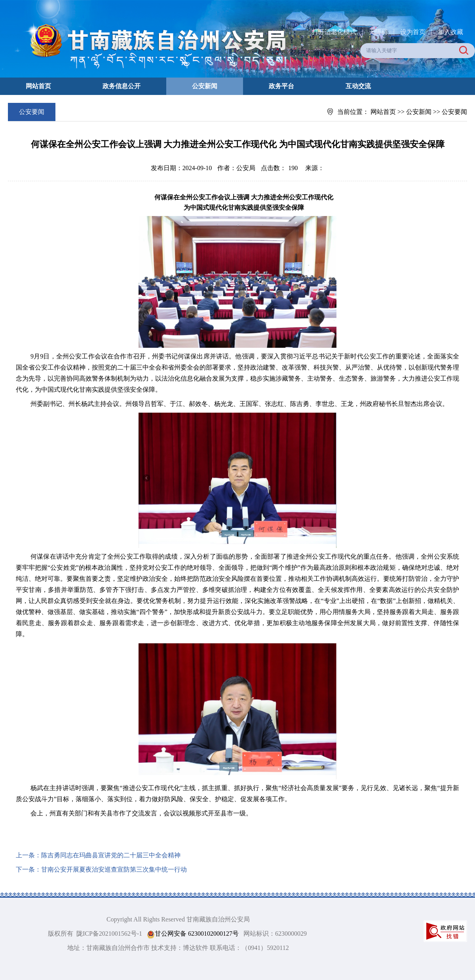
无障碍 (378, 32)
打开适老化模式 (334, 32)
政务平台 (281, 86)
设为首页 (413, 32)
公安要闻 (454, 112)
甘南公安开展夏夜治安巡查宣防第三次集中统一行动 (114, 869)
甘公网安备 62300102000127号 (193, 934)
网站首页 (38, 86)
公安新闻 (205, 86)
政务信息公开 (122, 86)
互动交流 (358, 86)
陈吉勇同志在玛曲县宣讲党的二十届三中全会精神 (111, 855)
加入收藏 (450, 32)
